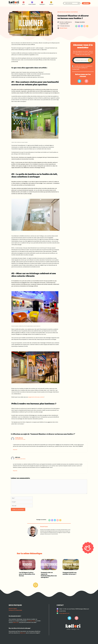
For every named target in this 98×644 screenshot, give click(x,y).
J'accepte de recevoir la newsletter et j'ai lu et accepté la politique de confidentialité (82, 68)
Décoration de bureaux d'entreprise (68, 12)
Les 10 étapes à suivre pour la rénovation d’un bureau (27, 574)
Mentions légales (13, 609)
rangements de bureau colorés (36, 397)
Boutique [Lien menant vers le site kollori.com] (86, 3)
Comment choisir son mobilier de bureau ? (70, 573)
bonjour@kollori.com (64, 613)
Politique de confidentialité (15, 610)
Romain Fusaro (63, 28)
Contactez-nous (31, 621)
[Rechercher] (78, 3)
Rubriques (42, 4)
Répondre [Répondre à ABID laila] (15, 471)
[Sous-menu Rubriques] (45, 4)
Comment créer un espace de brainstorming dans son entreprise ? (49, 575)
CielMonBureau (19, 438)
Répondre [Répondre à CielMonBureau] (15, 450)
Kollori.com (16, 622)
